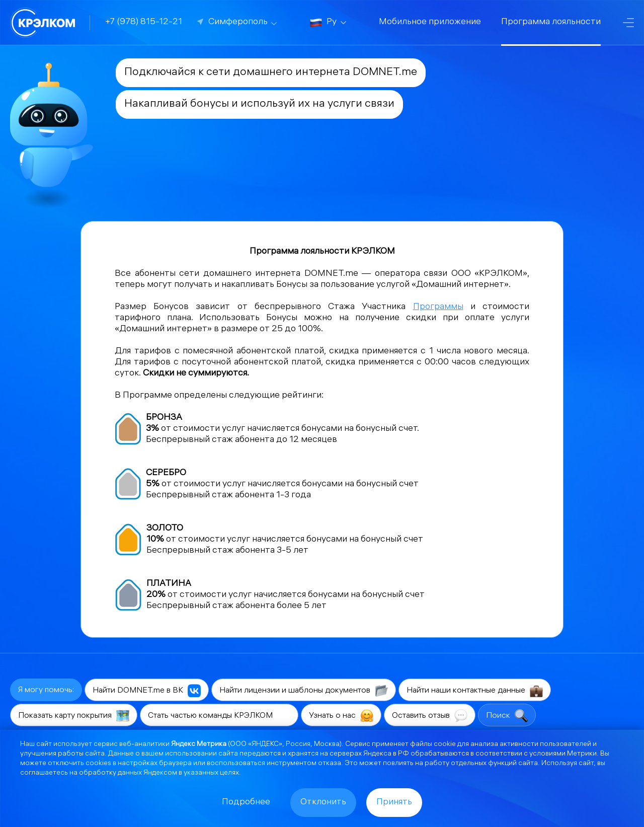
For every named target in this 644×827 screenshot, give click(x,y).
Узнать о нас (341, 716)
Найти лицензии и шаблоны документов (304, 691)
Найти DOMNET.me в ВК (147, 691)
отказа (330, 764)
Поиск (507, 716)
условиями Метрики (563, 754)
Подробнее (246, 803)
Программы (438, 307)
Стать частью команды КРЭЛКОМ (219, 716)
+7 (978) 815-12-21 (144, 22)
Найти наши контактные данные (475, 691)
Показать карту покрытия (74, 716)
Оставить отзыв (430, 716)
